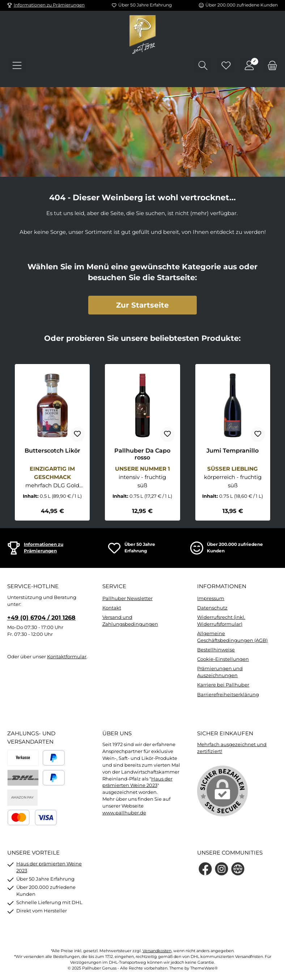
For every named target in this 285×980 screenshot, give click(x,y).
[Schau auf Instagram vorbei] (222, 869)
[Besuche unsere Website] (238, 869)
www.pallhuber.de (124, 813)
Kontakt (112, 608)
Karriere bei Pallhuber (223, 685)
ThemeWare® (204, 968)
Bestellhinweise (216, 650)
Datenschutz (212, 608)
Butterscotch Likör (52, 451)
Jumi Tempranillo (233, 451)
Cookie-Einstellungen (223, 659)
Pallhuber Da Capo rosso (142, 454)
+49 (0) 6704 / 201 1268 (41, 617)
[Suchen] (203, 65)
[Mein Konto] (249, 65)
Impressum (211, 598)
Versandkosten (157, 951)
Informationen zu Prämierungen (49, 5)
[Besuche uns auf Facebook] (205, 869)
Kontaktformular (67, 657)
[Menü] (17, 65)
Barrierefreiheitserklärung (228, 695)
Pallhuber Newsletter (127, 598)
